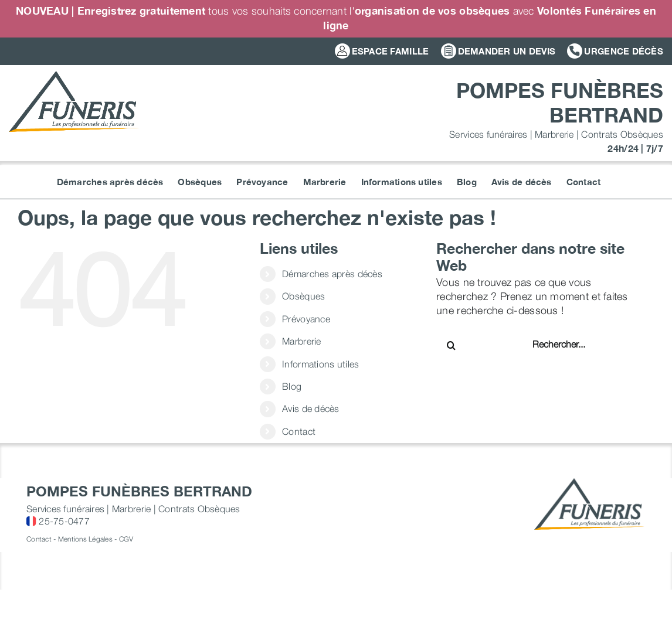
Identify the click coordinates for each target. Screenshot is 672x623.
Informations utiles (320, 364)
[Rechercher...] (570, 344)
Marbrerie (301, 341)
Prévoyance (306, 319)
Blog (292, 386)
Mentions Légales (85, 539)
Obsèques (303, 296)
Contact (299, 431)
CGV (126, 539)
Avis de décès (311, 408)
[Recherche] (451, 345)
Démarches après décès (332, 274)
